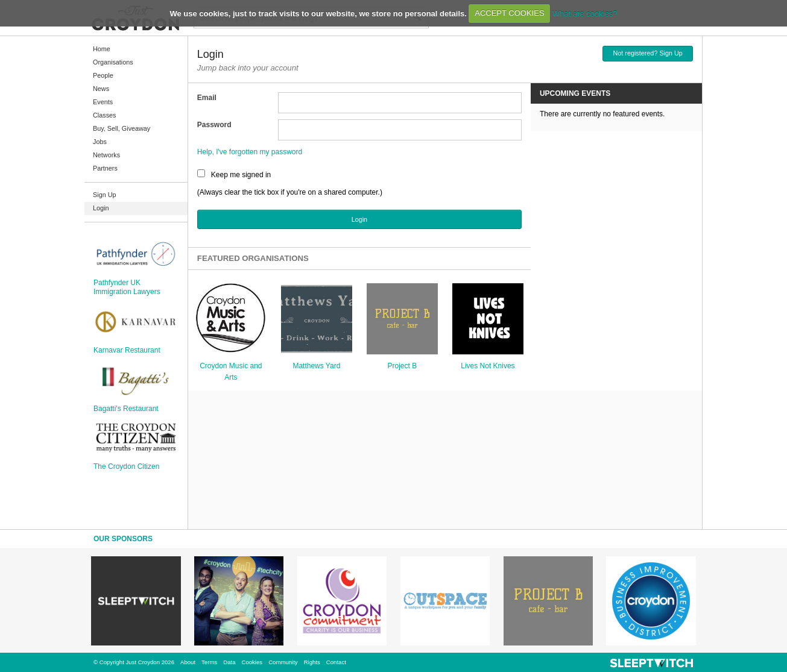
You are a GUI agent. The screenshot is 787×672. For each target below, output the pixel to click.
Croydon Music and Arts (231, 372)
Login (101, 208)
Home (102, 49)
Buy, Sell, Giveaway (122, 128)
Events (103, 102)
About (188, 662)
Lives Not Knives (488, 366)
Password (214, 125)
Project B (403, 366)
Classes (104, 115)
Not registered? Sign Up (648, 53)
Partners (105, 168)
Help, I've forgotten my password (250, 152)
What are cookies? (585, 13)
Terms (209, 662)
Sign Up (104, 195)
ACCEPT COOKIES (509, 13)
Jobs (100, 142)
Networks (106, 155)
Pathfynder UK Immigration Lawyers (127, 287)
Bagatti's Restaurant (126, 409)
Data (229, 662)
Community (283, 662)
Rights (312, 662)
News (101, 89)
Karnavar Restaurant (127, 350)
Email (207, 98)
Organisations (113, 62)
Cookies (252, 662)
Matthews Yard (316, 366)
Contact (336, 662)
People (103, 75)
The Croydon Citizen (126, 466)
